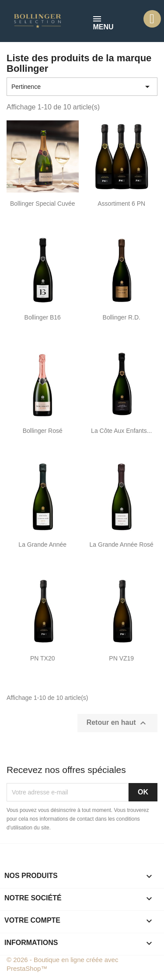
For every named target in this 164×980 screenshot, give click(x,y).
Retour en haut (117, 723)
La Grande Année (42, 544)
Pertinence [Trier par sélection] (82, 87)
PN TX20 (43, 658)
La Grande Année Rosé (122, 544)
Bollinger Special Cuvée (43, 204)
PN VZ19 (121, 658)
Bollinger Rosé (43, 431)
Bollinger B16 (43, 317)
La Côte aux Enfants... (121, 431)
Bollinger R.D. (122, 317)
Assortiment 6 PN (121, 204)
